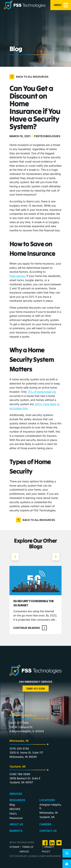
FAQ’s (13, 814)
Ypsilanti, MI (47, 817)
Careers (45, 824)
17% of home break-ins (42, 392)
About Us (16, 824)
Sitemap (14, 847)
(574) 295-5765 (19, 749)
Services (16, 794)
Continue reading (30, 628)
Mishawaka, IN (49, 813)
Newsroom (16, 818)
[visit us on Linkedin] (52, 842)
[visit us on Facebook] (45, 842)
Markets (16, 831)
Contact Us (48, 831)
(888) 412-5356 (36, 689)
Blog (12, 805)
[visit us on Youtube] (59, 842)
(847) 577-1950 (19, 723)
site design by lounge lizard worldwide (35, 856)
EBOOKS (15, 809)
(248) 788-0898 (20, 774)
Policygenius (17, 276)
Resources (17, 800)
